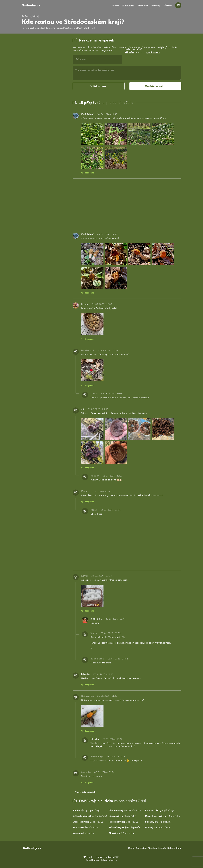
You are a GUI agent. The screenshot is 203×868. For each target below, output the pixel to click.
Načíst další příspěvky (86, 792)
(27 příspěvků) (88, 822)
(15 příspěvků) (124, 828)
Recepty (156, 5)
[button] (99, 86)
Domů (116, 5)
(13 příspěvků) (163, 816)
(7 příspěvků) (158, 822)
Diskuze (168, 5)
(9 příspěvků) (158, 828)
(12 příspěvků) (122, 833)
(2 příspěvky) (86, 811)
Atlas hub (143, 5)
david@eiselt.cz (110, 860)
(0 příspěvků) (123, 822)
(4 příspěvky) (159, 811)
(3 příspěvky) (90, 816)
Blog (178, 848)
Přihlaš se (130, 52)
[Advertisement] (45, 83)
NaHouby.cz (31, 5)
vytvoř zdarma (153, 52)
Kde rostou (128, 5)
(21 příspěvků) (125, 811)
